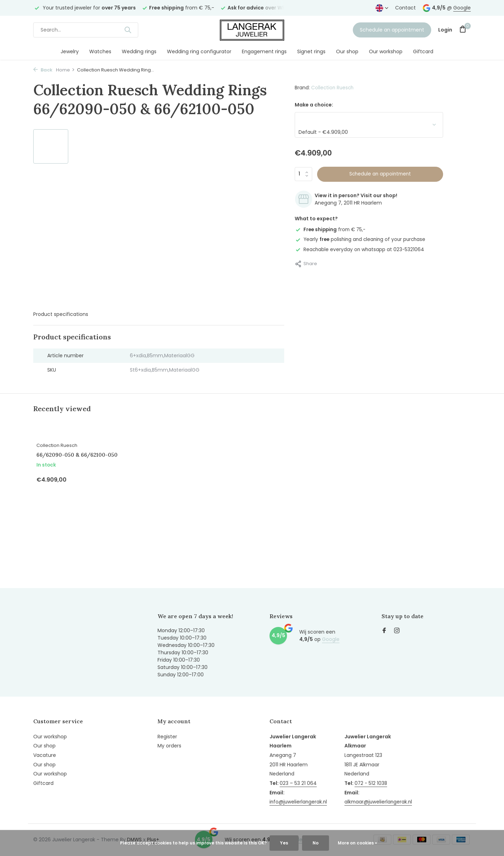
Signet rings (311, 51)
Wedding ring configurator (199, 51)
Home (65, 70)
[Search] (86, 30)
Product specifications (61, 314)
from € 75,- (332, 229)
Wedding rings (139, 51)
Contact (405, 8)
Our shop (347, 51)
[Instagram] (397, 630)
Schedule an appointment (392, 30)
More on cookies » (357, 843)
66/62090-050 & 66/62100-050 (83, 462)
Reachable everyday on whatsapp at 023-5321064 (360, 249)
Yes (284, 843)
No (316, 843)
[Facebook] (384, 630)
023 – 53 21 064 (298, 782)
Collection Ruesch (333, 88)
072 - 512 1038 (373, 773)
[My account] (445, 30)
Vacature (45, 754)
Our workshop (386, 51)
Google (462, 8)
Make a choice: (314, 105)
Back (43, 70)
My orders (169, 745)
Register (167, 736)
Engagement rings (264, 51)
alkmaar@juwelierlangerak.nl (380, 792)
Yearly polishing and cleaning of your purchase (362, 239)
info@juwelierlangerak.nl (299, 801)
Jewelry (70, 51)
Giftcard (423, 51)
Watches (100, 51)
